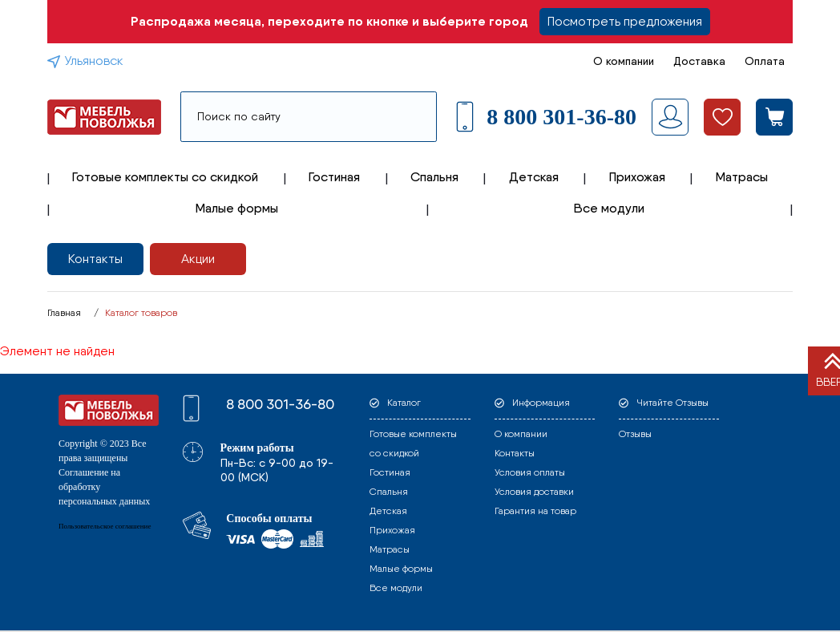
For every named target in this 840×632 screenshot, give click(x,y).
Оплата (765, 61)
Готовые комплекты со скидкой (165, 177)
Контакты (95, 259)
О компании (624, 61)
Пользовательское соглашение (105, 526)
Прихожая (637, 177)
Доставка (699, 61)
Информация (541, 403)
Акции (198, 259)
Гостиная (334, 177)
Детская (534, 177)
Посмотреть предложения (625, 21)
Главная (64, 313)
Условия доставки (534, 492)
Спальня (434, 177)
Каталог (404, 403)
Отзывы (635, 434)
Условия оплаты (530, 472)
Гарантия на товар (535, 511)
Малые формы (237, 208)
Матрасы (742, 177)
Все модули (609, 208)
